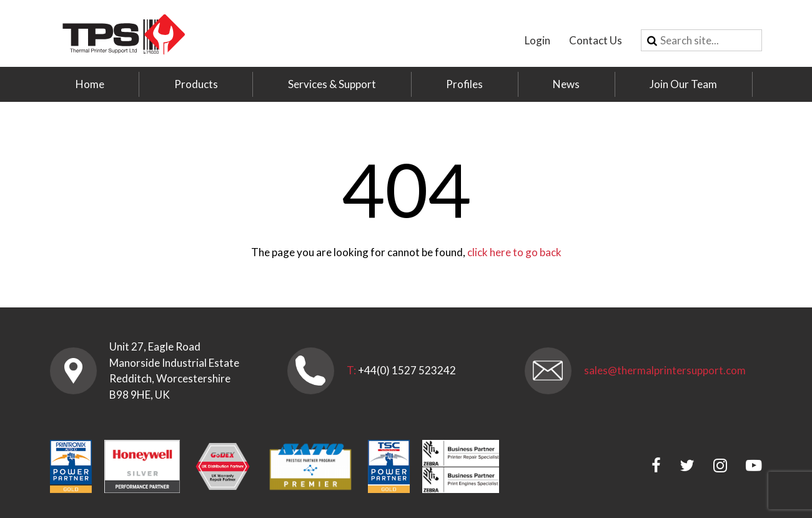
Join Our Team (683, 84)
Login (537, 40)
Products (196, 84)
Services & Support (332, 84)
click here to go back (514, 252)
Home (90, 84)
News (566, 84)
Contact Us (596, 40)
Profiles (464, 84)
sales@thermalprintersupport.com (665, 370)
